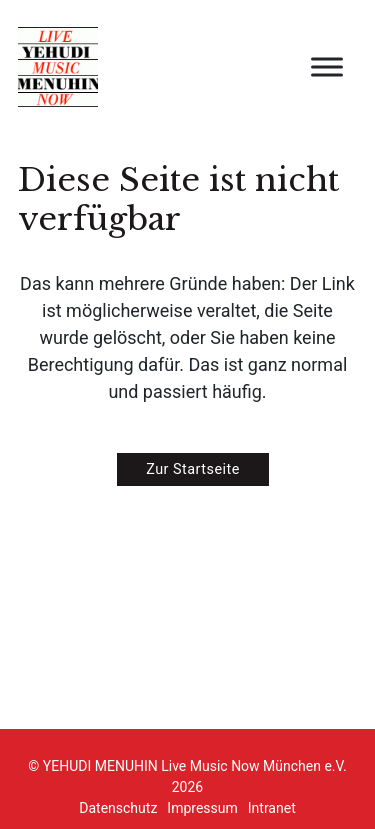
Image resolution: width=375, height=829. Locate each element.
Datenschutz (118, 808)
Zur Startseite (193, 469)
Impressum (202, 808)
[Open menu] (327, 67)
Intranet (272, 808)
